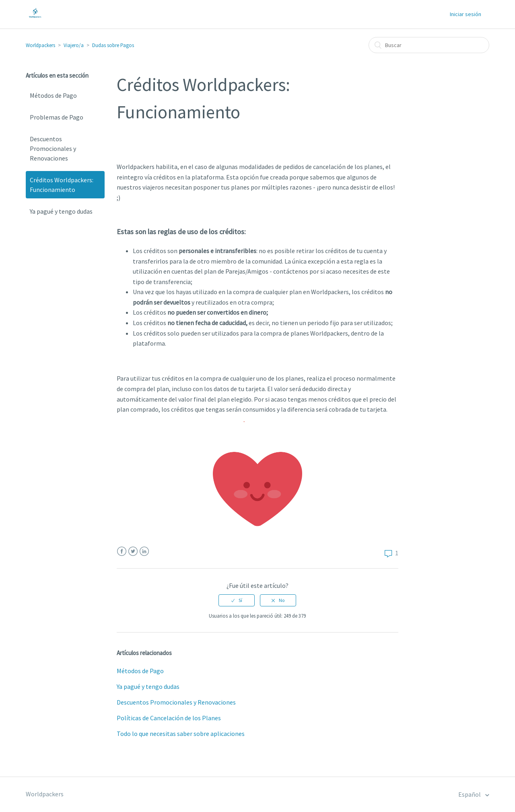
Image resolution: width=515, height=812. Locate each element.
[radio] (237, 600)
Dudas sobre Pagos (113, 45)
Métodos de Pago (53, 95)
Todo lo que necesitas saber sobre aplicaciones (181, 734)
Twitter (133, 551)
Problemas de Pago (57, 117)
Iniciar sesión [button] (466, 14)
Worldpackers (40, 45)
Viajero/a (74, 45)
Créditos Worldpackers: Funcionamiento (62, 185)
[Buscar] (429, 45)
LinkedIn (144, 551)
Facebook (122, 551)
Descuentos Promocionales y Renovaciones (53, 148)
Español (470, 794)
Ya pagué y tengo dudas (61, 211)
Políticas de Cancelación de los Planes (169, 718)
